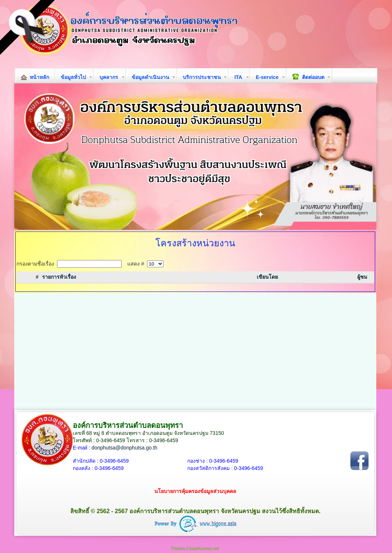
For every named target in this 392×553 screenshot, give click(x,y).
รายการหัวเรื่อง (59, 277)
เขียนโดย (267, 277)
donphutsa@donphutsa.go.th (124, 448)
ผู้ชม (362, 277)
